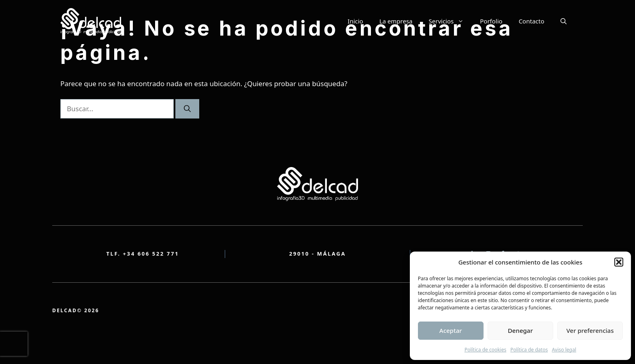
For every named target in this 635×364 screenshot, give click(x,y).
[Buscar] (187, 109)
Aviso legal (564, 350)
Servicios (451, 21)
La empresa (396, 21)
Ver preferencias (590, 330)
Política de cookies (485, 350)
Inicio (355, 21)
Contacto (532, 21)
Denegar (520, 330)
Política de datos (529, 350)
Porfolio (491, 21)
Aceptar (451, 330)
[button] (619, 262)
